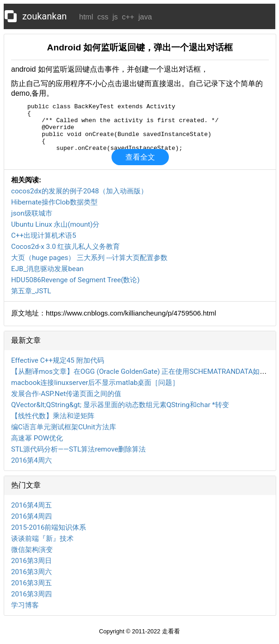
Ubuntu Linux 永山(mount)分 (55, 224)
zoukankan (44, 16)
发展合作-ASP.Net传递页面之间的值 (66, 394)
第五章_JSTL (31, 291)
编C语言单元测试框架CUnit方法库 (64, 427)
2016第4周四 (31, 516)
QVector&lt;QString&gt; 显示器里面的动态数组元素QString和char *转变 (120, 405)
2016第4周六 (31, 460)
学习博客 (25, 605)
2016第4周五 (31, 505)
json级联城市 (32, 213)
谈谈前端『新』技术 (42, 539)
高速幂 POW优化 (37, 438)
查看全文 (140, 157)
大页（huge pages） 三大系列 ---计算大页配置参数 (89, 258)
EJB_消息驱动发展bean (47, 269)
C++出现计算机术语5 (44, 235)
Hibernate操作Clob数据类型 (54, 202)
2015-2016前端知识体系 (49, 527)
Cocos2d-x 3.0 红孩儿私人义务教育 (65, 247)
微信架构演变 (32, 550)
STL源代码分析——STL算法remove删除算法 (78, 449)
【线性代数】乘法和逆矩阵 (53, 416)
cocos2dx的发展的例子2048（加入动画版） (79, 191)
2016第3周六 (31, 572)
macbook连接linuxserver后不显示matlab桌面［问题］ (95, 383)
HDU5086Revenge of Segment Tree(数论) (75, 280)
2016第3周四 (31, 594)
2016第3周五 (31, 583)
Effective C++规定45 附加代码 (58, 360)
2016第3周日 (31, 561)
